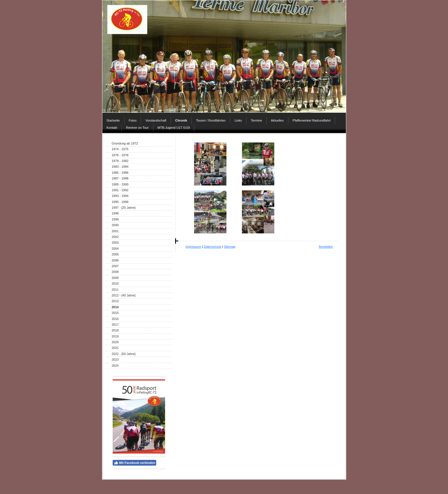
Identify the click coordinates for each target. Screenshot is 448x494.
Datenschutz (213, 247)
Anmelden (326, 247)
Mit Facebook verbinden (135, 463)
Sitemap (230, 247)
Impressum (193, 247)
